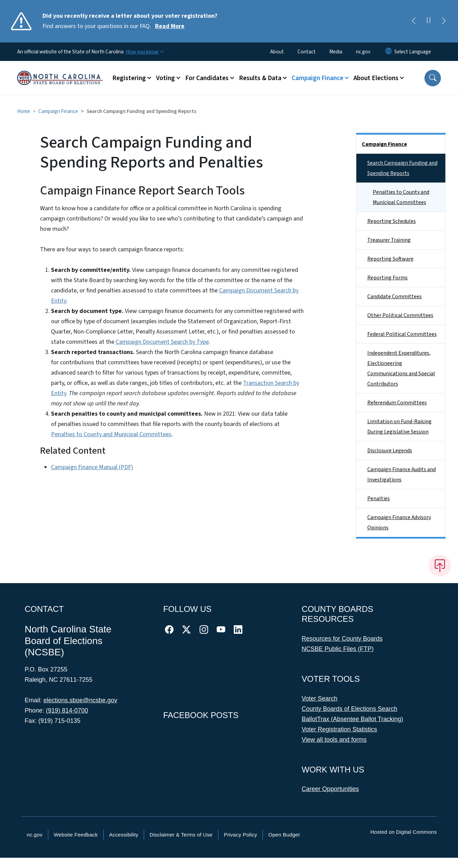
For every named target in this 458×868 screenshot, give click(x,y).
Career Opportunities (330, 789)
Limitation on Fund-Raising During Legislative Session (399, 427)
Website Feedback (76, 835)
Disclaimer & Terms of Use (181, 835)
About (277, 52)
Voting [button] (166, 78)
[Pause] (429, 21)
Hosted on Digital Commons (404, 832)
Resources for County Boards (342, 639)
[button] (433, 78)
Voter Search (319, 699)
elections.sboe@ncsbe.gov (80, 700)
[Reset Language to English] (389, 52)
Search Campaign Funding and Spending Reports (402, 168)
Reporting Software (390, 259)
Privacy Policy (240, 835)
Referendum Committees (397, 403)
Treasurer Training (389, 240)
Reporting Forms (387, 278)
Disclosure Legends (390, 451)
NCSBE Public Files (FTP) (338, 649)
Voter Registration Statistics (339, 729)
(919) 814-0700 (67, 710)
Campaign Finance (58, 111)
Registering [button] (129, 78)
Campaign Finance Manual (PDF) (92, 467)
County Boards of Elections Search (349, 709)
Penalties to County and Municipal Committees (111, 434)
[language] (413, 52)
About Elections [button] (376, 78)
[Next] (444, 21)
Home (24, 111)
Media (336, 52)
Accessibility (124, 835)
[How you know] (144, 52)
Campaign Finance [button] (317, 78)
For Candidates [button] (207, 78)
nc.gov (363, 52)
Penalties (379, 499)
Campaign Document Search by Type (162, 342)
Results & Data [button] (260, 78)
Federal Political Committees (402, 334)
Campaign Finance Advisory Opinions (399, 523)
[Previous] (414, 21)
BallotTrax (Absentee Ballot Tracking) (352, 719)
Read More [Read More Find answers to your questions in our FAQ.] (170, 26)
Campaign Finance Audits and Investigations (402, 475)
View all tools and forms (334, 740)
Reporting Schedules (392, 221)
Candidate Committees (395, 297)
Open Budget (284, 835)
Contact (307, 52)
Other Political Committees (400, 315)
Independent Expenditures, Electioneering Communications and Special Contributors (401, 368)
